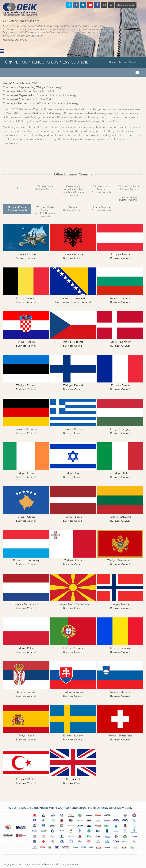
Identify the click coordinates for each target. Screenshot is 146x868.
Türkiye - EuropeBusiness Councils (17, 209)
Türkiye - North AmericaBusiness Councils (101, 189)
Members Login (126, 5)
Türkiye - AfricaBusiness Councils (45, 188)
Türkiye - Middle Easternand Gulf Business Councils (45, 212)
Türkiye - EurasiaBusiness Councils (129, 198)
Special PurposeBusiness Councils (101, 209)
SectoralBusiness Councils (73, 209)
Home (112, 62)
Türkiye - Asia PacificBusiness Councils (129, 188)
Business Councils (128, 62)
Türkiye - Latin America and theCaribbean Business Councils (73, 191)
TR (104, 5)
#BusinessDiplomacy (15, 40)
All (17, 188)
